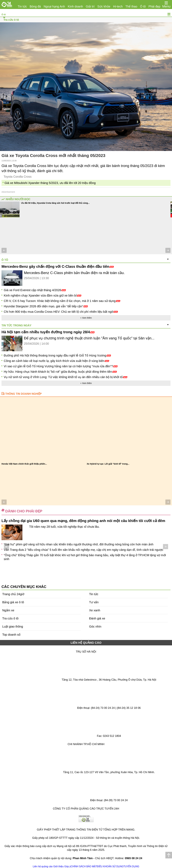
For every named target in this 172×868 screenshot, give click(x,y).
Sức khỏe (104, 6)
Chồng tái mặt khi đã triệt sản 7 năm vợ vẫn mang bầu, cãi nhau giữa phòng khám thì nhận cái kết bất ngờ (75, 559)
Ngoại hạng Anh (54, 6)
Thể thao (131, 6)
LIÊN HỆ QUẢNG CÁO (86, 643)
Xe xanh (95, 610)
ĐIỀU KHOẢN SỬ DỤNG (110, 866)
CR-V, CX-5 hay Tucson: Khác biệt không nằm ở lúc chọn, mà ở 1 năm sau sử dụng (62, 301)
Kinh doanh (75, 6)
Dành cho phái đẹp (24, 511)
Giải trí (90, 6)
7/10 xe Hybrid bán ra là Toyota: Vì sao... (107, 464)
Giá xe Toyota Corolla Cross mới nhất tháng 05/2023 (53, 156)
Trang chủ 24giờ (13, 594)
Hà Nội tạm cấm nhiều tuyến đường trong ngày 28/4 (48, 332)
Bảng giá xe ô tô (13, 602)
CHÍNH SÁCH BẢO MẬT (84, 866)
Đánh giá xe (97, 618)
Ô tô (143, 6)
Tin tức (22, 6)
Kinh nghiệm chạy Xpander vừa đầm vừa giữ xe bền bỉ (43, 295)
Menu (166, 6)
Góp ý (68, 866)
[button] (4, 250)
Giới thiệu (58, 866)
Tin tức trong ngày (16, 325)
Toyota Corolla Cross (18, 177)
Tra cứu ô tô (11, 20)
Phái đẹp (154, 6)
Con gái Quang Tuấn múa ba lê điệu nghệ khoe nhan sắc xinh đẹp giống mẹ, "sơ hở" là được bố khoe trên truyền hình (83, 554)
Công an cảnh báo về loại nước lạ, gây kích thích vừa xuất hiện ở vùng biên (56, 361)
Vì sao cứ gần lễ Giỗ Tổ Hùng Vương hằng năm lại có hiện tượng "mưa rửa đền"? (61, 366)
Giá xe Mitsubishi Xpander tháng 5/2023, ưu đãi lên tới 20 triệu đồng (50, 183)
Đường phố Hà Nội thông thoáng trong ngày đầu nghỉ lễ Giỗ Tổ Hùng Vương (57, 355)
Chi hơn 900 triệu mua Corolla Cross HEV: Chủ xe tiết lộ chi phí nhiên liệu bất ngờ (61, 312)
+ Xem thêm (86, 318)
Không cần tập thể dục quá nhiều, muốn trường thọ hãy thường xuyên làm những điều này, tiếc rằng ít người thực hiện (83, 549)
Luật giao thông (13, 626)
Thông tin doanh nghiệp (23, 394)
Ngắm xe (8, 610)
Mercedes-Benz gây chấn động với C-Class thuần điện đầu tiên (58, 266)
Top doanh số (11, 635)
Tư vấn (94, 602)
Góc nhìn (95, 626)
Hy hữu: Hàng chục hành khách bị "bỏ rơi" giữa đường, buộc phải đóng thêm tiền (60, 372)
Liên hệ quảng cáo (43, 866)
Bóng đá (35, 6)
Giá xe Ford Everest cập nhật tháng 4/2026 (35, 290)
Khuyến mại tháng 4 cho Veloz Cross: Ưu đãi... (25, 464)
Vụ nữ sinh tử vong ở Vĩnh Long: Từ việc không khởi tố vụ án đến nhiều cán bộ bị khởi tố (66, 377)
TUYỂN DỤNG (131, 866)
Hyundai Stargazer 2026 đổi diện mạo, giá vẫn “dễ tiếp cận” (46, 306)
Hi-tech (118, 6)
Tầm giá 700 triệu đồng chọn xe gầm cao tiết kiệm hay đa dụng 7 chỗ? (59, 203)
